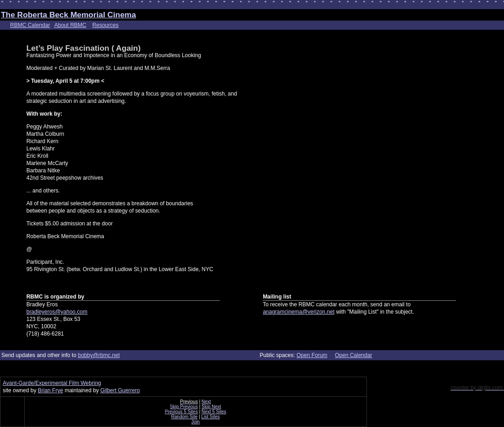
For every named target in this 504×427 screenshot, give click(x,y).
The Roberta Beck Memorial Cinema (69, 15)
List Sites (211, 417)
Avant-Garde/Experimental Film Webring (52, 383)
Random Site (185, 417)
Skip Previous (184, 407)
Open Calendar (353, 355)
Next (206, 402)
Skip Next (211, 407)
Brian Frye (50, 390)
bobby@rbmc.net (99, 355)
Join (196, 422)
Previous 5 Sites (181, 412)
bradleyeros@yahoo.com (57, 312)
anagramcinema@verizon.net (299, 312)
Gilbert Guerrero (120, 390)
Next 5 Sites (214, 412)
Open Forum (312, 355)
